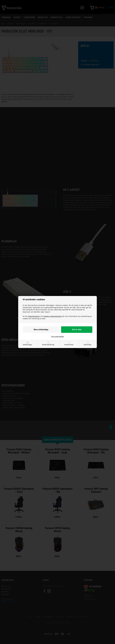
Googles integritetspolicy (53, 316)
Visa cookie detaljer (57, 336)
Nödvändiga (27, 345)
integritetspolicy (34, 316)
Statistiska (87, 345)
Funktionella (69, 345)
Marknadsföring (48, 345)
